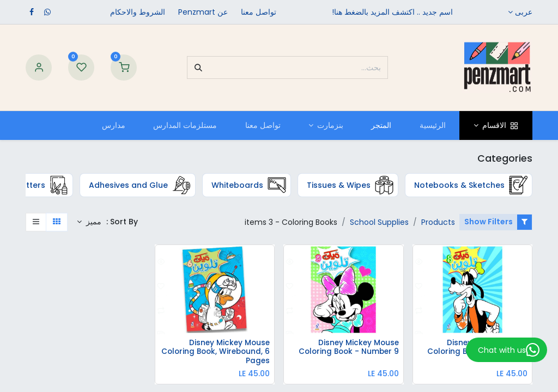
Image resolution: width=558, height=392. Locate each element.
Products (438, 222)
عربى (524, 12)
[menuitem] (432, 125)
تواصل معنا (259, 12)
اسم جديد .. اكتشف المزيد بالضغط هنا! (392, 12)
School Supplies (379, 222)
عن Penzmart (203, 12)
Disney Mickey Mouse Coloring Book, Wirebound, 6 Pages (217, 352)
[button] (89, 222)
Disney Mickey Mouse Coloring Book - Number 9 (347, 348)
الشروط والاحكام (138, 12)
